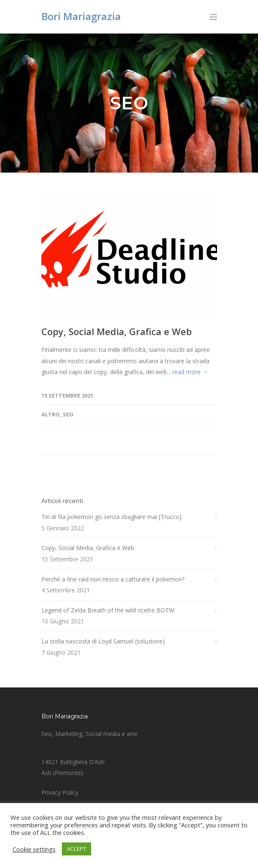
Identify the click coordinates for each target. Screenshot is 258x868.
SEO (68, 414)
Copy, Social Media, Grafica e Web (117, 331)
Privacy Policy (60, 792)
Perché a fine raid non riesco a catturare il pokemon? (113, 579)
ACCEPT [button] (77, 849)
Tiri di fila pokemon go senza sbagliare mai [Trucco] (111, 517)
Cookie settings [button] (34, 849)
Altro (51, 414)
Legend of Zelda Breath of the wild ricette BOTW (108, 610)
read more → (190, 372)
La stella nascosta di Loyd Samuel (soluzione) (103, 641)
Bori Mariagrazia (81, 16)
